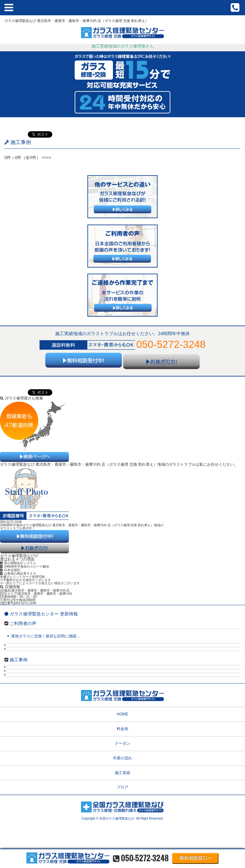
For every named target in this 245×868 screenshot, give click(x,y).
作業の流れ (122, 758)
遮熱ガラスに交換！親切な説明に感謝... (44, 636)
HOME (122, 714)
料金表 (122, 729)
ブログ (122, 787)
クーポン (122, 743)
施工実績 (122, 773)
